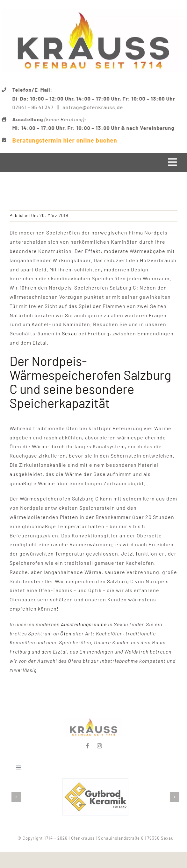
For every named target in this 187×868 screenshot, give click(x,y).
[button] (18, 797)
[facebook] (88, 745)
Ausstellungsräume (84, 624)
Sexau (69, 333)
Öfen (66, 633)
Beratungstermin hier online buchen (65, 140)
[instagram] (100, 745)
